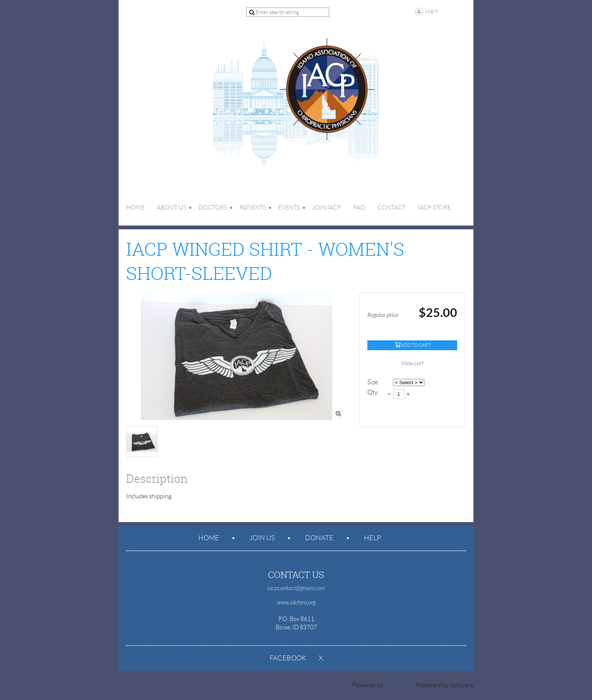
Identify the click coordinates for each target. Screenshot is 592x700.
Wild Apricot (399, 685)
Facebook (288, 658)
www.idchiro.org (296, 603)
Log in (432, 11)
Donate (319, 538)
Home (209, 538)
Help (372, 538)
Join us (262, 538)
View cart (412, 363)
